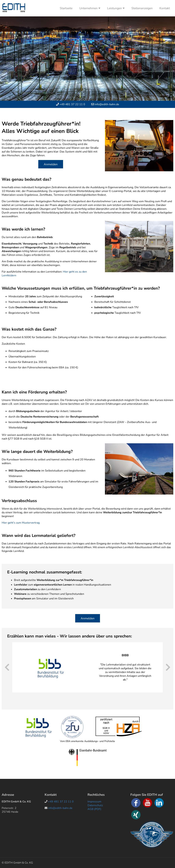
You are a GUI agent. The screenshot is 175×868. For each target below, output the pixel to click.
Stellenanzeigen (142, 8)
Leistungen (116, 8)
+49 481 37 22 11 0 (72, 104)
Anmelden (51, 164)
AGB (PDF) (94, 809)
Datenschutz (95, 805)
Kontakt (165, 8)
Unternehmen (90, 8)
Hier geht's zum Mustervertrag (21, 523)
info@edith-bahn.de (107, 104)
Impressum (94, 802)
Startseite (66, 8)
